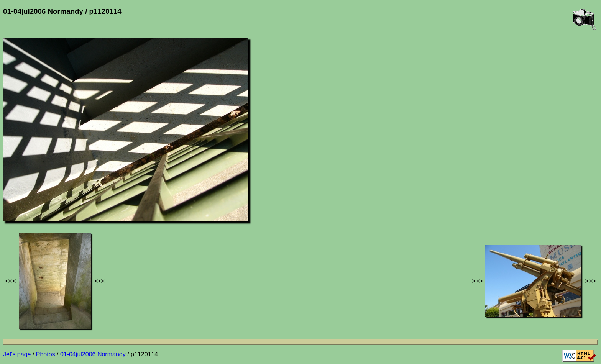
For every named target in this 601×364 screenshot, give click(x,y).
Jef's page (17, 354)
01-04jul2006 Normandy (93, 354)
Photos (46, 354)
